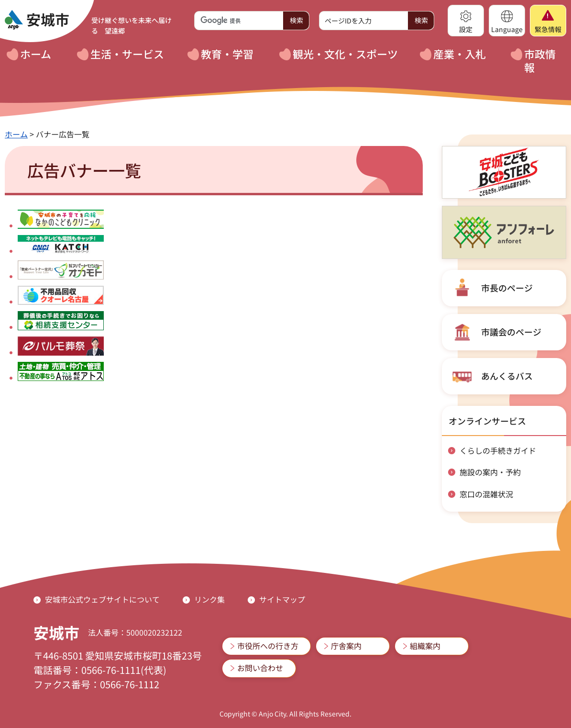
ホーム (16, 134)
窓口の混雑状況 (486, 494)
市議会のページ (511, 332)
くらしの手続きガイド (498, 450)
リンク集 (209, 599)
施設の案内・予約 (490, 472)
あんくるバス (507, 376)
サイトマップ (282, 599)
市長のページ (507, 288)
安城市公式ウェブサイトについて (102, 599)
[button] (466, 21)
